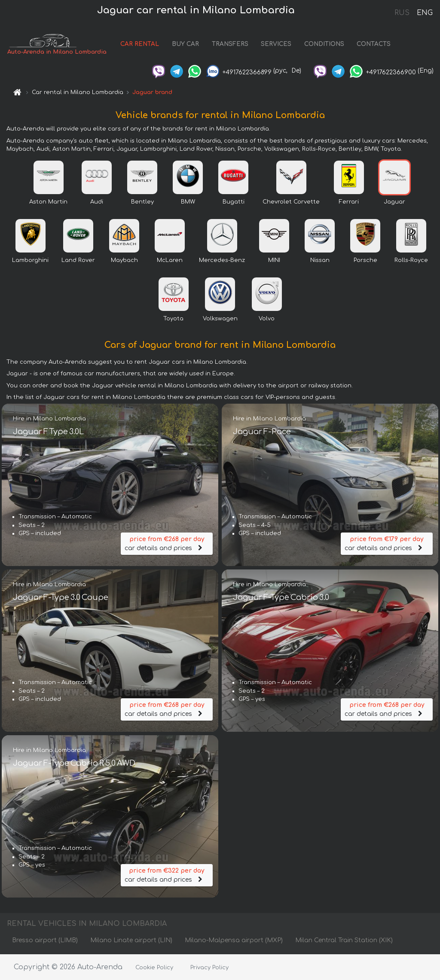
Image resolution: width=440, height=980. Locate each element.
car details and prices (167, 543)
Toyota (173, 319)
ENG (425, 13)
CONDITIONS (324, 44)
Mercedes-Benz (222, 260)
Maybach (124, 260)
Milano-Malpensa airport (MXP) (234, 940)
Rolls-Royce (411, 260)
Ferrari (349, 202)
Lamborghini (30, 260)
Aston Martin (48, 202)
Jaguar (394, 202)
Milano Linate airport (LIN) (131, 940)
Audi (97, 202)
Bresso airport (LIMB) (45, 940)
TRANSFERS (230, 44)
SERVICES (276, 44)
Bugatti (234, 202)
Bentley (142, 202)
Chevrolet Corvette (291, 202)
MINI (274, 260)
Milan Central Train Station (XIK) (344, 940)
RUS (402, 13)
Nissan (320, 260)
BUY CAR (185, 44)
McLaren (170, 260)
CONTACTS (374, 44)
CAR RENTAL (140, 44)
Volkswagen (220, 319)
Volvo (267, 319)
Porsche (365, 260)
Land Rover (78, 260)
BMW (188, 202)
